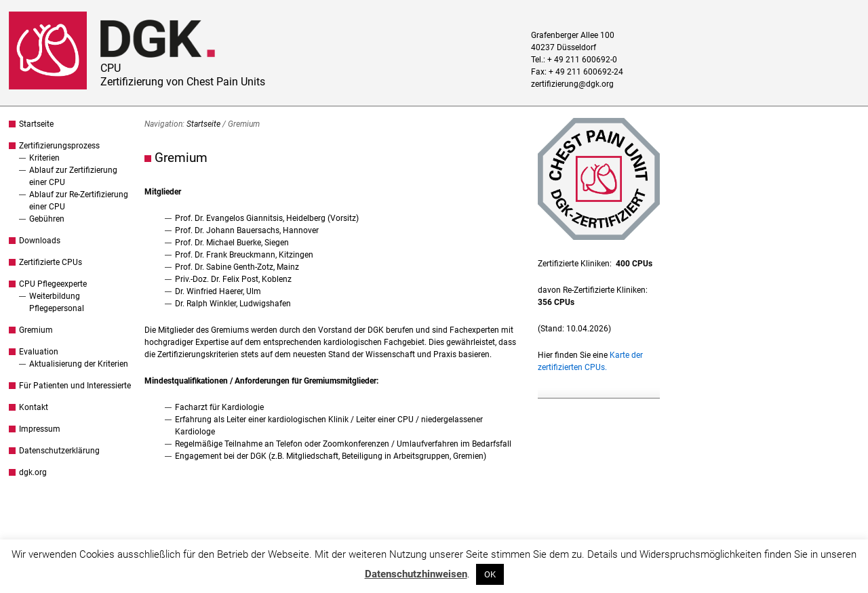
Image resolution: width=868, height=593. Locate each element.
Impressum (40, 429)
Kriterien (44, 158)
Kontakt (34, 407)
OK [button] (490, 574)
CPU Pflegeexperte (53, 284)
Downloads (40, 241)
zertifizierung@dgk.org (572, 84)
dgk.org (33, 472)
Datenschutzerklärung (59, 451)
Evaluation (39, 352)
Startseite (36, 124)
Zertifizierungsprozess (59, 146)
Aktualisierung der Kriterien (79, 364)
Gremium (36, 330)
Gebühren (47, 219)
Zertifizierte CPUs (51, 262)
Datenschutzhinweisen (416, 574)
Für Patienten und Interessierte (75, 386)
